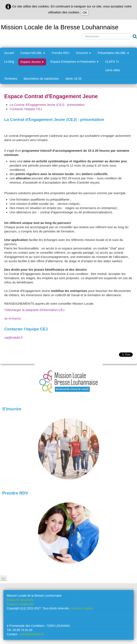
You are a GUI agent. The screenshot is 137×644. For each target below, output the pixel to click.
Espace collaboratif (20, 604)
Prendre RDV (61, 53)
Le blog (9, 62)
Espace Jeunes (32, 62)
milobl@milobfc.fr (32, 634)
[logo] (59, 26)
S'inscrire (84, 53)
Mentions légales (82, 608)
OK (85, 12)
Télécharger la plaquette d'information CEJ (34, 310)
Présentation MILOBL (114, 53)
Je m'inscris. (13, 318)
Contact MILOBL (33, 53)
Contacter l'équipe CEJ (26, 109)
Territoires (11, 79)
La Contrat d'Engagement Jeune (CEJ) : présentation (47, 105)
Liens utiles (113, 70)
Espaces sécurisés (20, 600)
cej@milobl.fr (13, 338)
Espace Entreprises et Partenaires (75, 62)
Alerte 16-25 (73, 79)
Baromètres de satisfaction (41, 79)
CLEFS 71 (112, 62)
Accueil (9, 53)
